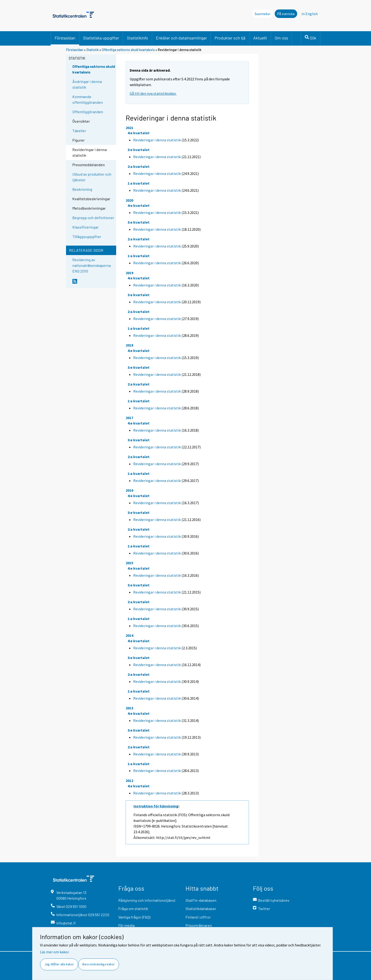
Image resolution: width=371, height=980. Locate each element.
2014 (129, 635)
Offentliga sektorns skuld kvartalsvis (128, 50)
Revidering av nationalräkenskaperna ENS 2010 (92, 265)
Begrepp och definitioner (93, 218)
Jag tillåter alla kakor (59, 964)
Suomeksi (262, 14)
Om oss (281, 38)
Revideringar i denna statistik (157, 140)
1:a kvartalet (139, 183)
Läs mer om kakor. (55, 952)
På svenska (286, 14)
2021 (129, 128)
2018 (129, 345)
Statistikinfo (137, 38)
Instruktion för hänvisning (156, 806)
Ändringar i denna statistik (87, 84)
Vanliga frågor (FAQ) (134, 917)
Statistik (93, 50)
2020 (129, 200)
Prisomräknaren (199, 925)
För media (126, 925)
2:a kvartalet (139, 166)
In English (310, 14)
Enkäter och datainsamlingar (181, 38)
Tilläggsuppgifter (87, 236)
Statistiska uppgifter (101, 38)
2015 (129, 563)
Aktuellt (260, 38)
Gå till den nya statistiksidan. (153, 93)
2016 (129, 490)
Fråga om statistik (133, 908)
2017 (129, 418)
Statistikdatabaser (201, 908)
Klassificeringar (86, 227)
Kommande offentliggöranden (88, 99)
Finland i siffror (198, 917)
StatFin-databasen (201, 900)
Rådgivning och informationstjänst (147, 900)
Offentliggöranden (88, 112)
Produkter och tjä (230, 38)
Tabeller (79, 131)
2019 (129, 273)
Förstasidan (65, 38)
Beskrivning (82, 189)
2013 (129, 708)
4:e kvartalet (139, 133)
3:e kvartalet (139, 150)
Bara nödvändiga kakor (99, 964)
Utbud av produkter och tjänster (92, 177)
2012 (129, 781)
